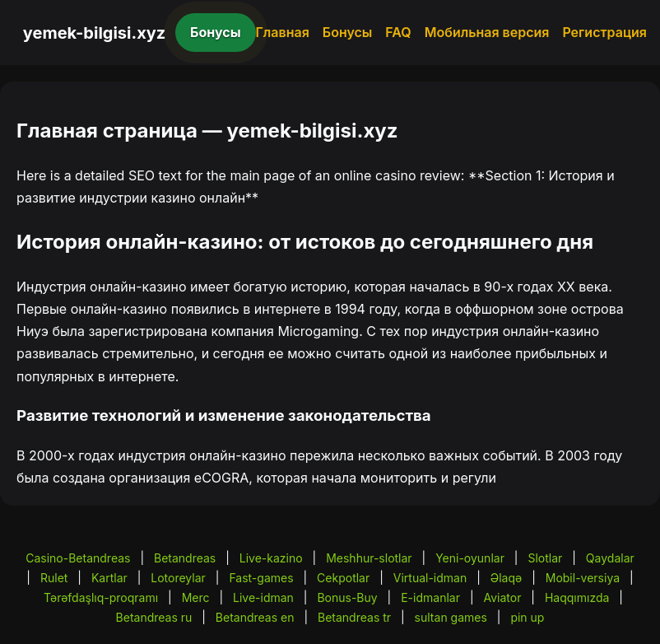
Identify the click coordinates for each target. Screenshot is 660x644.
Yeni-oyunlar (470, 558)
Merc (196, 597)
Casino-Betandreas (78, 558)
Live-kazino (271, 558)
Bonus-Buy (347, 597)
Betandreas (185, 558)
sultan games (451, 617)
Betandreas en (255, 617)
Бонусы (216, 32)
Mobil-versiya (583, 578)
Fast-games (261, 578)
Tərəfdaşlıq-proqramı (101, 597)
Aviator (502, 597)
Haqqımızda (577, 597)
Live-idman (263, 597)
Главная (283, 32)
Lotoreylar (178, 578)
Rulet (54, 578)
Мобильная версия (487, 32)
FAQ (398, 32)
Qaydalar (610, 558)
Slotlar (545, 558)
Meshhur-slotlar (369, 558)
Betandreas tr (354, 617)
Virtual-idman (430, 578)
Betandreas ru (154, 617)
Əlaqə (506, 578)
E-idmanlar (430, 597)
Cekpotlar (343, 578)
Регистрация (604, 32)
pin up (527, 617)
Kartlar (109, 578)
